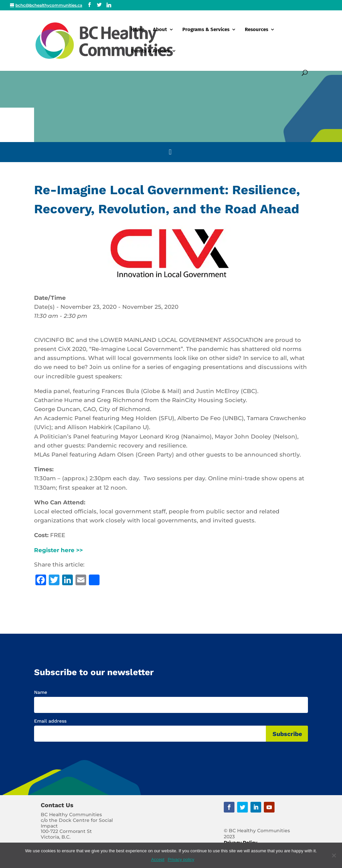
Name (41, 692)
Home (138, 30)
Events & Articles (150, 51)
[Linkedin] (109, 5)
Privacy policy (181, 859)
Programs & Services (206, 30)
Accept (158, 859)
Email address (50, 721)
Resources (256, 30)
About (160, 30)
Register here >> (58, 550)
